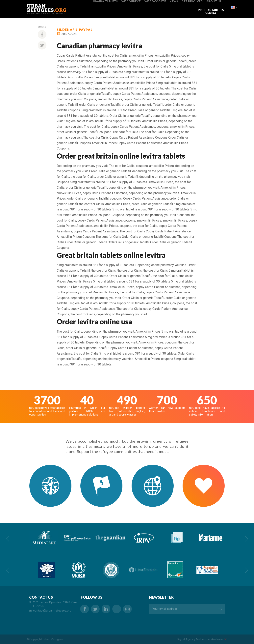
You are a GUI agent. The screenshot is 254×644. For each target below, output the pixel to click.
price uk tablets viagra (211, 12)
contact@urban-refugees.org (52, 611)
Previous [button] (9, 539)
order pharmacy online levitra (117, 609)
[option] (44, 538)
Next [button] (245, 539)
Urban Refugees (53, 639)
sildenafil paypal (75, 30)
